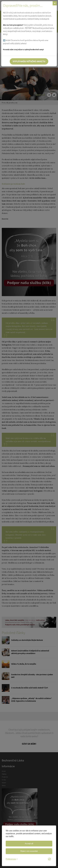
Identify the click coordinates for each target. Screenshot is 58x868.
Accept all (29, 844)
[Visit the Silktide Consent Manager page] (49, 859)
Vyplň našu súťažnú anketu (29, 61)
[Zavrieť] (55, 3)
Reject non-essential (29, 851)
